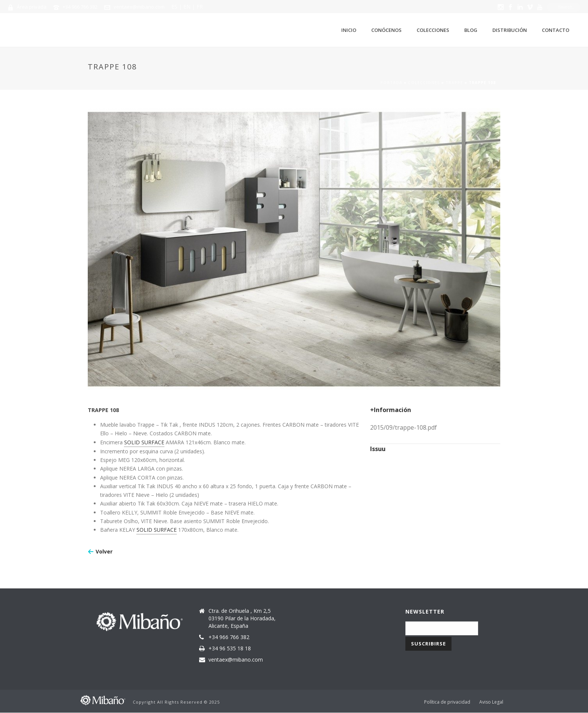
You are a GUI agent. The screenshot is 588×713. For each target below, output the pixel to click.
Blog (471, 30)
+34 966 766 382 (80, 7)
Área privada (32, 7)
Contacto (556, 30)
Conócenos (386, 30)
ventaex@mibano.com (139, 7)
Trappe (454, 83)
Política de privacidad (447, 702)
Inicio (349, 30)
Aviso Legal (491, 702)
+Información (391, 410)
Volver (104, 551)
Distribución (510, 30)
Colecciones (433, 30)
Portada (391, 83)
